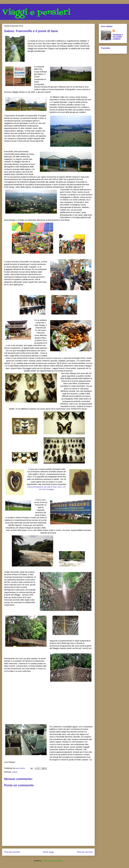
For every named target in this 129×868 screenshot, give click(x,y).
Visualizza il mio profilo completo (118, 37)
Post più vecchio (85, 852)
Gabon (15, 772)
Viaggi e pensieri (36, 13)
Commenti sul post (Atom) (52, 861)
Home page (48, 852)
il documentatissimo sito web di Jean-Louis (45, 487)
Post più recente (12, 852)
